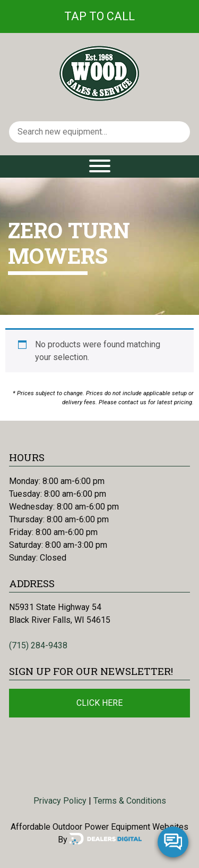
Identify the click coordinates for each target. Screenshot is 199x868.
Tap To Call (99, 16)
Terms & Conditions (130, 801)
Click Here (99, 703)
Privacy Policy (60, 801)
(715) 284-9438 (38, 645)
